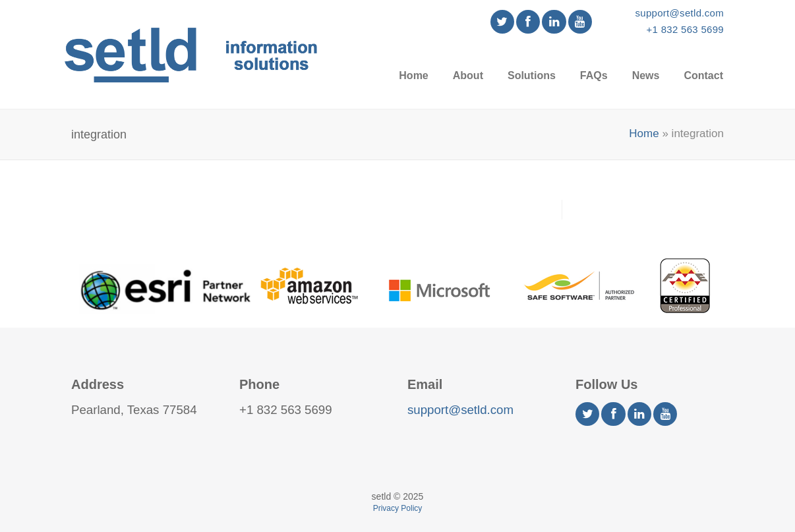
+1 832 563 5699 (685, 29)
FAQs (594, 75)
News (646, 75)
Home (413, 75)
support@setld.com (679, 13)
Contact (703, 75)
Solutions (532, 75)
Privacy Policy (398, 508)
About (468, 75)
